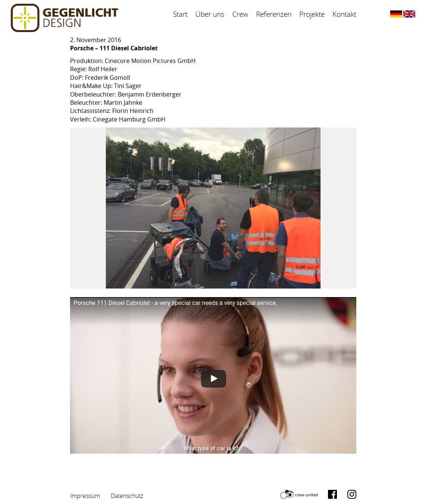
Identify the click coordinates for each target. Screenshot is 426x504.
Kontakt (344, 14)
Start (180, 14)
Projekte (312, 14)
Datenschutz (127, 496)
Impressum (85, 496)
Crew (240, 14)
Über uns (210, 14)
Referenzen (274, 14)
